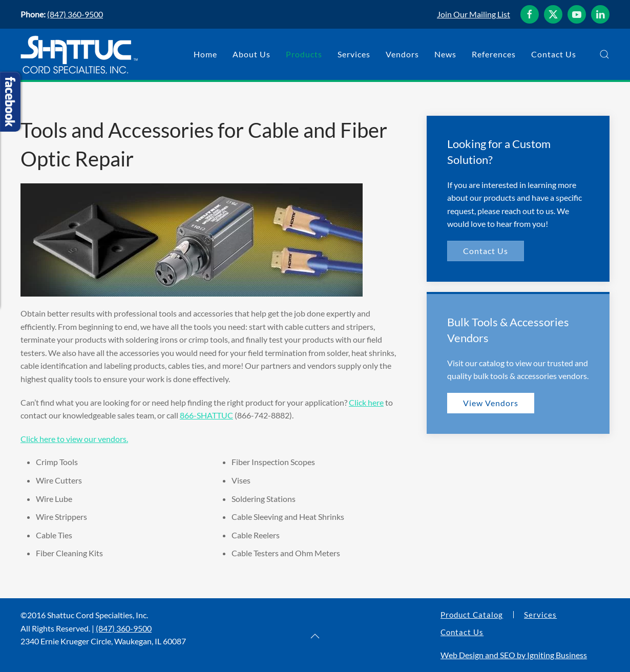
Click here (366, 402)
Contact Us (554, 54)
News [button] (445, 54)
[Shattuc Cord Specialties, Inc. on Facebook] (530, 14)
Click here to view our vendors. (74, 439)
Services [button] (354, 54)
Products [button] (304, 54)
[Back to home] (79, 54)
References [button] (494, 54)
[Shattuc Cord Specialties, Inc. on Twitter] (553, 14)
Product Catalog (472, 615)
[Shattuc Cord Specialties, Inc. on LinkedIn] (600, 14)
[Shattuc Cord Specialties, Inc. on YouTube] (577, 14)
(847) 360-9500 (75, 14)
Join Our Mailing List (474, 14)
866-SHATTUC (206, 415)
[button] (604, 54)
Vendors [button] (402, 54)
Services (540, 615)
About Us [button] (251, 54)
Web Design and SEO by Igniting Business (514, 655)
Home (205, 54)
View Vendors (491, 403)
